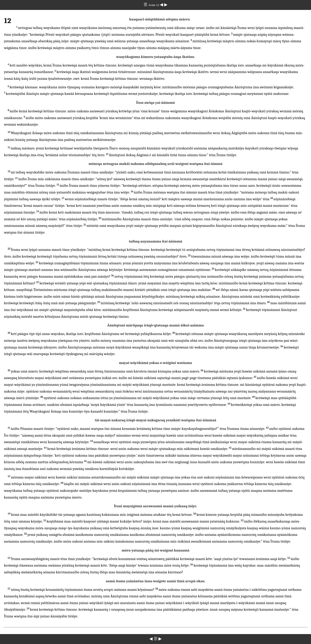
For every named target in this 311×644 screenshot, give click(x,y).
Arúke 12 (154, 5)
